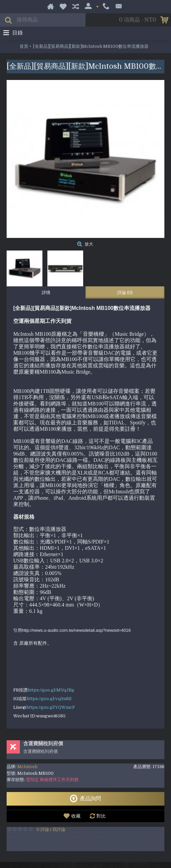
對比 (101, 816)
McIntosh (27, 767)
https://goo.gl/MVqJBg (51, 690)
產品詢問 (85, 799)
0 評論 (43, 829)
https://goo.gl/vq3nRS (49, 699)
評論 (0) (125, 292)
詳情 (46, 292)
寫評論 (59, 829)
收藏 (76, 816)
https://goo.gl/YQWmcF (51, 707)
